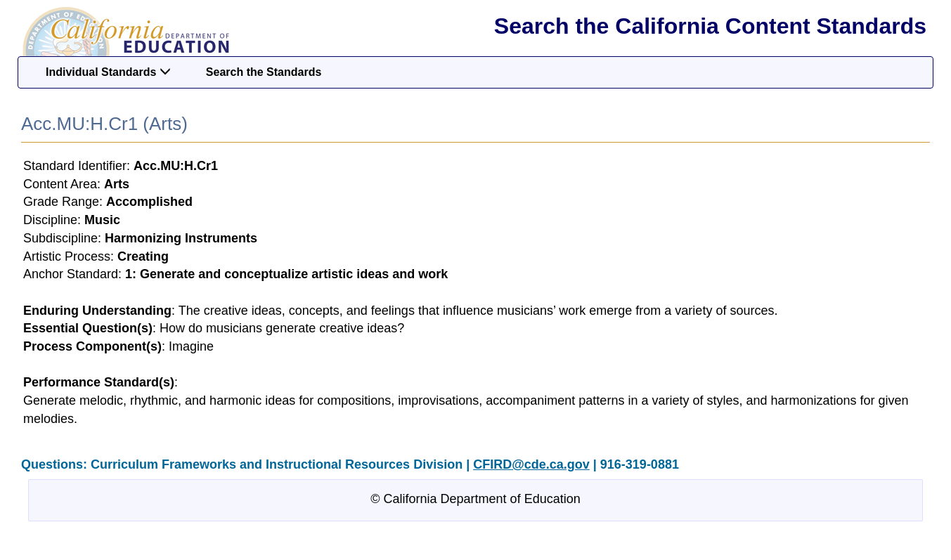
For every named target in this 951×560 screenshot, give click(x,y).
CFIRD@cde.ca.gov (531, 464)
